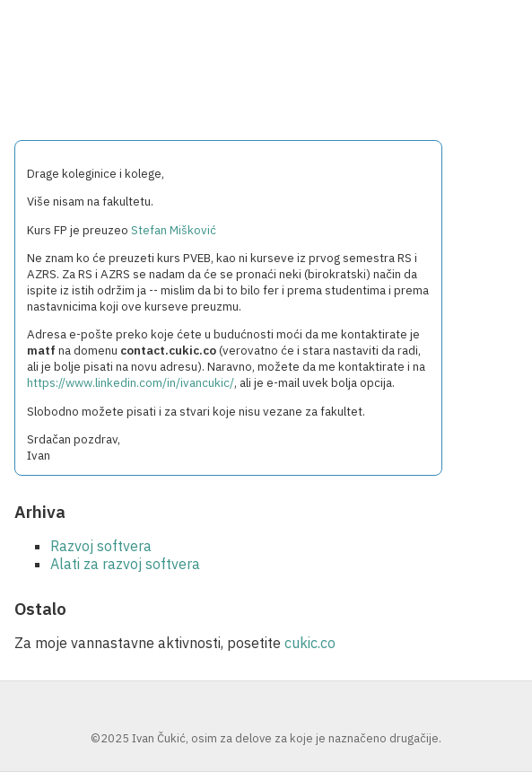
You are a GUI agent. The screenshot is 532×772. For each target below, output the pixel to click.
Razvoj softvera (101, 546)
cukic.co (310, 643)
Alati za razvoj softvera (125, 564)
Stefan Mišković (174, 230)
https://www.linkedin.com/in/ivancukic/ (131, 382)
